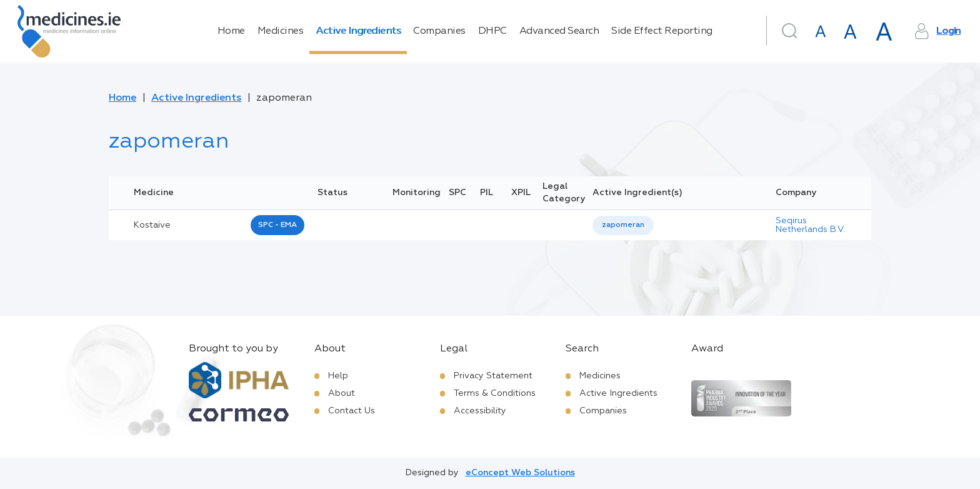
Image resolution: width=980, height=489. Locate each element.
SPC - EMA (277, 225)
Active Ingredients (358, 31)
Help (338, 376)
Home (231, 31)
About (342, 393)
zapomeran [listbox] (623, 225)
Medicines (281, 31)
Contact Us (352, 411)
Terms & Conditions (495, 393)
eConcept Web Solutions (520, 473)
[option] (623, 225)
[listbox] (623, 225)
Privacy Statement (493, 376)
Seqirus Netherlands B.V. (811, 225)
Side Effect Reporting (662, 31)
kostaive (152, 225)
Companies (439, 31)
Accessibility (480, 411)
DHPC (492, 31)
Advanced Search (559, 31)
